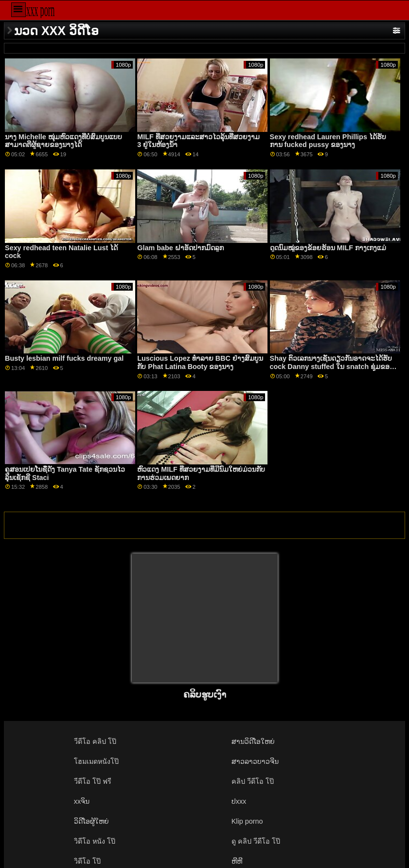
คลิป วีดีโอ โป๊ (253, 781)
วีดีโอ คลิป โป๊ (95, 741)
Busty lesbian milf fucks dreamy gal (64, 358)
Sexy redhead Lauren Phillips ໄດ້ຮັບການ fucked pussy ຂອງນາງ (328, 141)
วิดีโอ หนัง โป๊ (95, 841)
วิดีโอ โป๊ (87, 861)
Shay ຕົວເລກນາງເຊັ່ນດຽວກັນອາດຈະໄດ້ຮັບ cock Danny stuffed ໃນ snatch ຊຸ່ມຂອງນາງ (332, 366)
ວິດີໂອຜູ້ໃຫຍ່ (91, 821)
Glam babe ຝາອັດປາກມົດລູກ (180, 248)
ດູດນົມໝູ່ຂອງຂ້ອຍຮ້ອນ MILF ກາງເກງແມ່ (328, 248)
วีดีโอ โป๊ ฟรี (93, 781)
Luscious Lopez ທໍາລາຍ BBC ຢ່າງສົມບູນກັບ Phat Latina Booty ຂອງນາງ (200, 362)
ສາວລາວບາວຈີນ (255, 761)
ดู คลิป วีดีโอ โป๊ (256, 841)
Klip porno (247, 821)
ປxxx (239, 801)
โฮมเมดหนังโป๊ (96, 761)
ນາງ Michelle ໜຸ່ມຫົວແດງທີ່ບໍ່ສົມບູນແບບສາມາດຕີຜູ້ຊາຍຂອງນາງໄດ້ (63, 141)
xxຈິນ (82, 801)
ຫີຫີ (237, 861)
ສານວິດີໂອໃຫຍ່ (253, 741)
